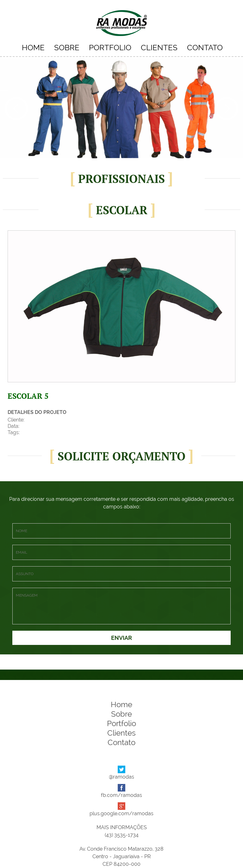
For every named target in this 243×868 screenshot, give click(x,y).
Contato (121, 742)
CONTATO (205, 48)
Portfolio (121, 723)
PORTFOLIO (110, 48)
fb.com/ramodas (121, 795)
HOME (33, 48)
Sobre (121, 714)
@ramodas (121, 777)
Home (121, 704)
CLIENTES (159, 48)
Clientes (121, 733)
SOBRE (67, 48)
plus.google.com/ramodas (121, 813)
